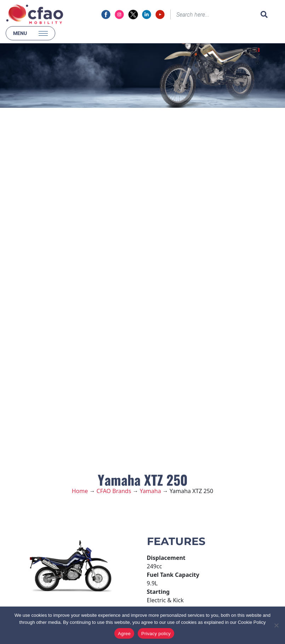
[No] (276, 625)
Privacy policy (156, 634)
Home (80, 491)
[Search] (214, 14)
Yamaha (150, 491)
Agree (124, 634)
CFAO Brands (114, 491)
